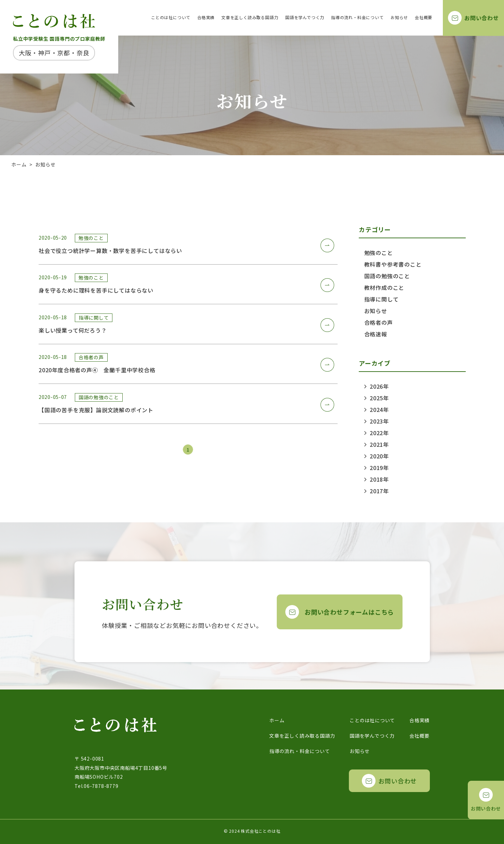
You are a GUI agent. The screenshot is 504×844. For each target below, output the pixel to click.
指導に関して (383, 299)
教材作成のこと (386, 287)
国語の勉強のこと (389, 276)
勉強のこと (380, 253)
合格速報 (377, 334)
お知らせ (377, 311)
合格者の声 (380, 322)
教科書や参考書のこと (394, 264)
